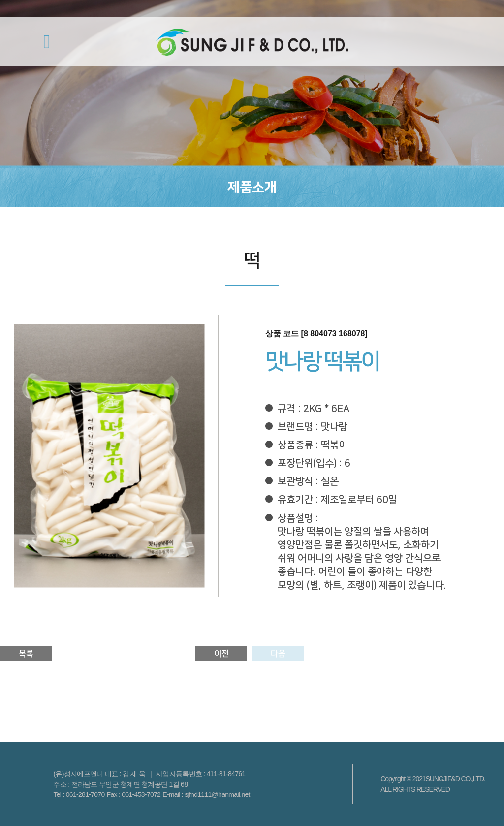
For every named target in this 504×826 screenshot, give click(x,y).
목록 (26, 654)
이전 (221, 654)
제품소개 (252, 188)
